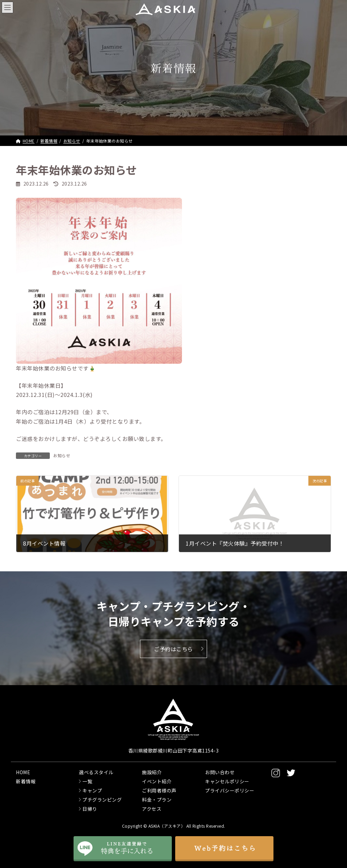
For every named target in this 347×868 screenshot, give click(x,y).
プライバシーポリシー (230, 790)
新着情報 (26, 781)
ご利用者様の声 (159, 790)
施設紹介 (152, 772)
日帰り (90, 809)
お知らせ (62, 455)
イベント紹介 (157, 781)
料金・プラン (157, 800)
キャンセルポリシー (227, 781)
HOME (23, 772)
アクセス (152, 809)
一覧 (87, 781)
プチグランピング (102, 800)
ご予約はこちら (173, 649)
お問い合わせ (220, 772)
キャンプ (92, 790)
